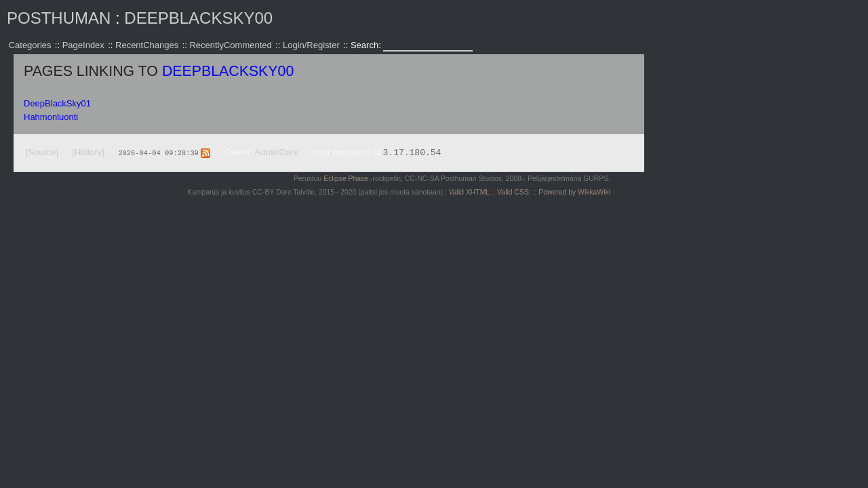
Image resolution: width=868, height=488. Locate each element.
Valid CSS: (514, 192)
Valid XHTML (469, 192)
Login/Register (311, 45)
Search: (367, 45)
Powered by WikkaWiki (574, 192)
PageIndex (83, 45)
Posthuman (59, 18)
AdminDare (277, 152)
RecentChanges (147, 45)
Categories (30, 45)
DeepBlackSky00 (198, 18)
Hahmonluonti (51, 117)
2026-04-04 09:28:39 (158, 152)
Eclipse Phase (346, 179)
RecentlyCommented (230, 45)
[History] (88, 152)
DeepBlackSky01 (57, 103)
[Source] (42, 152)
